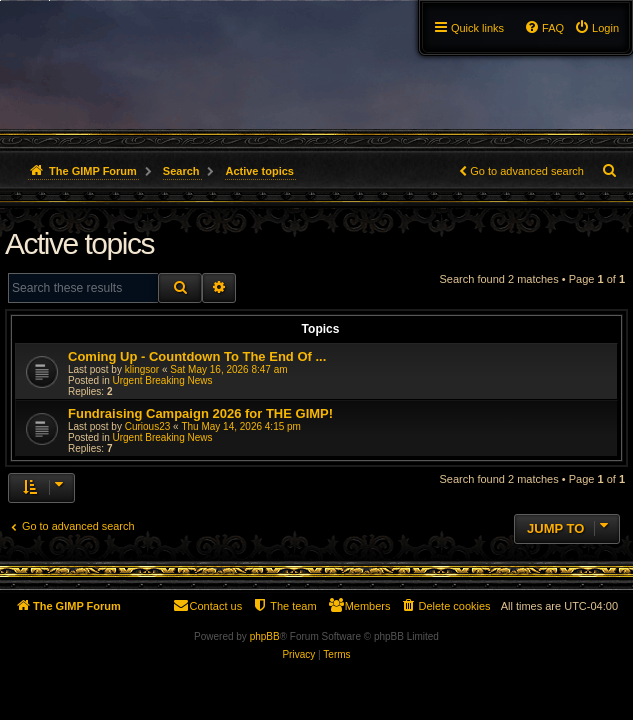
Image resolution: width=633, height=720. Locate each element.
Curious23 (148, 426)
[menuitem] (596, 28)
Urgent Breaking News (162, 380)
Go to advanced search (527, 171)
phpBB (265, 636)
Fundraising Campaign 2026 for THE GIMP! (200, 413)
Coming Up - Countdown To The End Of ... (197, 356)
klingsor (142, 369)
